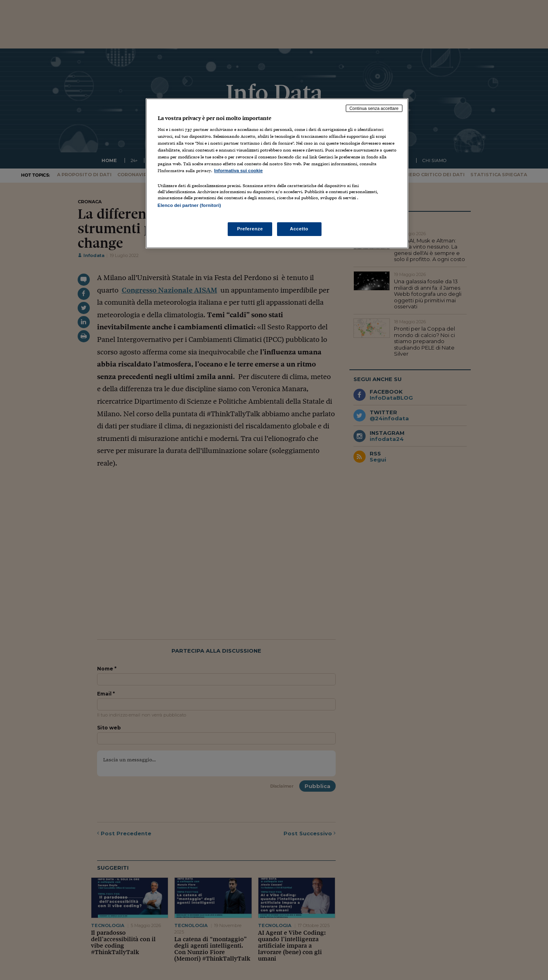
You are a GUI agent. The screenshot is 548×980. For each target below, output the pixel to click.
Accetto (299, 229)
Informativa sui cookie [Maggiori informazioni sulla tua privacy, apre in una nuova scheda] (239, 171)
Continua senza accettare (374, 108)
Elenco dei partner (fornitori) (189, 205)
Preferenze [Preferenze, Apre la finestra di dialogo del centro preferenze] (250, 229)
